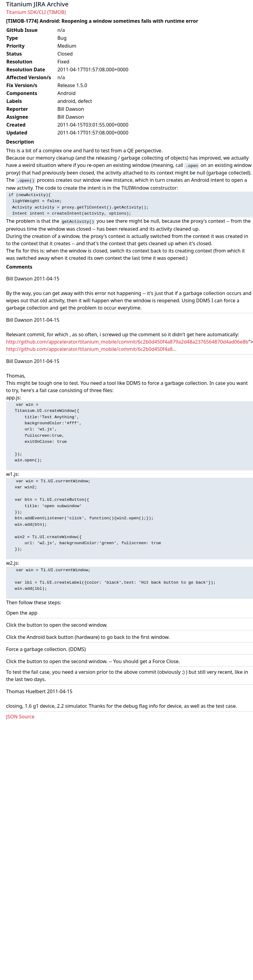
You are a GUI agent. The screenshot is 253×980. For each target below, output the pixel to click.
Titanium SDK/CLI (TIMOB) (36, 12)
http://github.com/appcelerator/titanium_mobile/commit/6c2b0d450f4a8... (91, 349)
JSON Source (20, 717)
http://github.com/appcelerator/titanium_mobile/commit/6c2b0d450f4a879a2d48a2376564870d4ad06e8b (127, 342)
